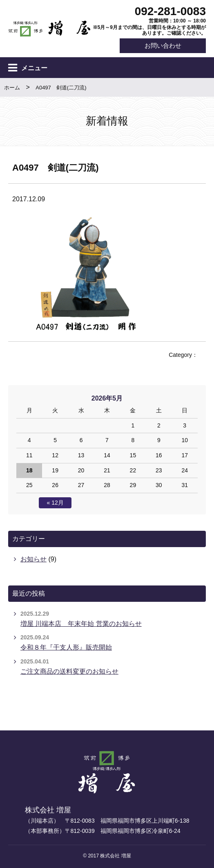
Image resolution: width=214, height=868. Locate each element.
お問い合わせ (163, 46)
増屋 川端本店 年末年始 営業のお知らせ (81, 624)
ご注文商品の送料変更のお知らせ (69, 671)
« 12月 (55, 503)
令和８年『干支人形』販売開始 (66, 648)
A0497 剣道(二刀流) (61, 88)
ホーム (12, 88)
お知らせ (33, 559)
